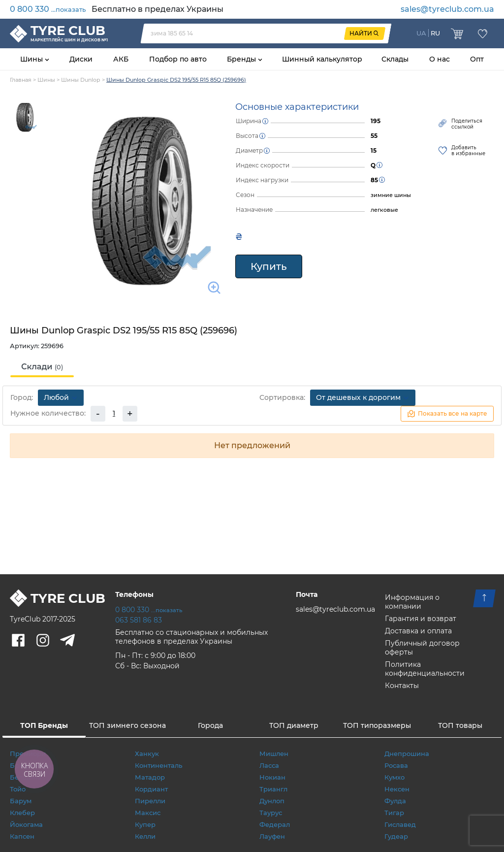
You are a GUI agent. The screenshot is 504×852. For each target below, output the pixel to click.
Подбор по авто (178, 59)
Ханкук (147, 754)
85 (374, 180)
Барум (21, 801)
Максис (148, 813)
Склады (395, 59)
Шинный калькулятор (322, 59)
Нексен (397, 789)
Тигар (394, 813)
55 (374, 136)
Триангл (273, 789)
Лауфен (272, 836)
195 (376, 121)
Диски (81, 59)
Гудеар (396, 836)
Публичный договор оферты (422, 648)
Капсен (22, 836)
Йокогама (26, 824)
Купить (269, 266)
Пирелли (150, 801)
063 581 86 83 (139, 620)
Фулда (395, 801)
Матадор (150, 777)
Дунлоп (272, 801)
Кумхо (394, 777)
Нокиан (272, 777)
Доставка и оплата (418, 631)
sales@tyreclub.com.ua (447, 9)
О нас (440, 59)
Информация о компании (412, 602)
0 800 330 (48, 9)
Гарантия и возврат (421, 619)
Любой (61, 397)
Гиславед (400, 824)
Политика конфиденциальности (425, 669)
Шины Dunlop (81, 80)
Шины (32, 59)
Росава (396, 765)
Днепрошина (407, 754)
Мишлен (274, 754)
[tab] (42, 367)
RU (435, 33)
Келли (145, 836)
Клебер (22, 813)
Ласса (269, 765)
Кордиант (151, 789)
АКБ (121, 59)
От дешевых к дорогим (363, 397)
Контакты (402, 686)
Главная (21, 80)
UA (421, 33)
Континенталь (158, 765)
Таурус (271, 813)
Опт (477, 59)
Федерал (275, 824)
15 (374, 150)
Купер (145, 824)
